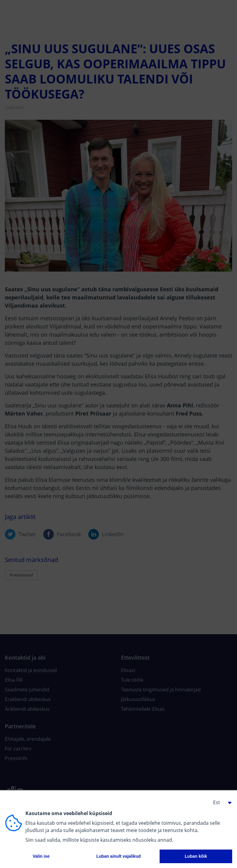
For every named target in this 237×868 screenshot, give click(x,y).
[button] (220, 802)
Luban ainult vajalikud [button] (118, 856)
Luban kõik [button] (196, 856)
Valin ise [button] (41, 856)
